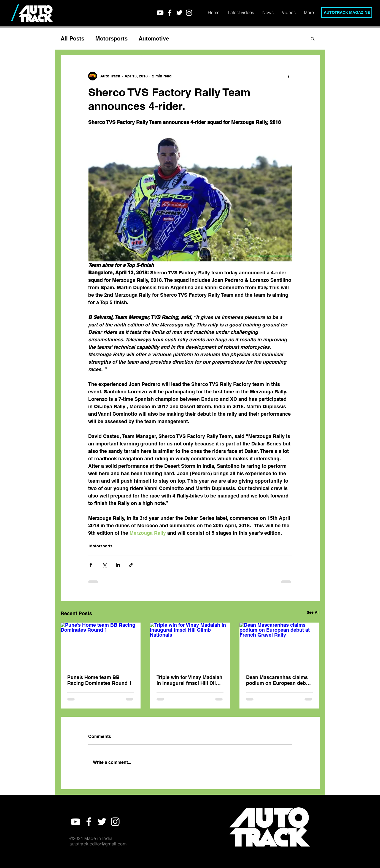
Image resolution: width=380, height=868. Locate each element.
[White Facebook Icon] (170, 13)
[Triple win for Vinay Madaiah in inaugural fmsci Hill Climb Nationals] (190, 645)
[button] (313, 39)
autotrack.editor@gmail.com (98, 844)
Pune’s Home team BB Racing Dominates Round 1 (99, 680)
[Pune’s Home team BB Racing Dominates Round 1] (101, 645)
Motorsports (111, 39)
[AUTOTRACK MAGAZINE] (347, 13)
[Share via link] (131, 565)
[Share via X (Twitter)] (104, 565)
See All (313, 612)
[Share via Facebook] (91, 565)
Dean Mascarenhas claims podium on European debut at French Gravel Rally (278, 680)
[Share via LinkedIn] (118, 565)
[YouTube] (160, 13)
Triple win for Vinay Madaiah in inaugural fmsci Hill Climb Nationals (190, 680)
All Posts (72, 39)
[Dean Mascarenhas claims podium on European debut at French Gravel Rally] (280, 645)
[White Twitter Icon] (179, 13)
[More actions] (289, 76)
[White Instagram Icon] (189, 13)
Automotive (154, 39)
